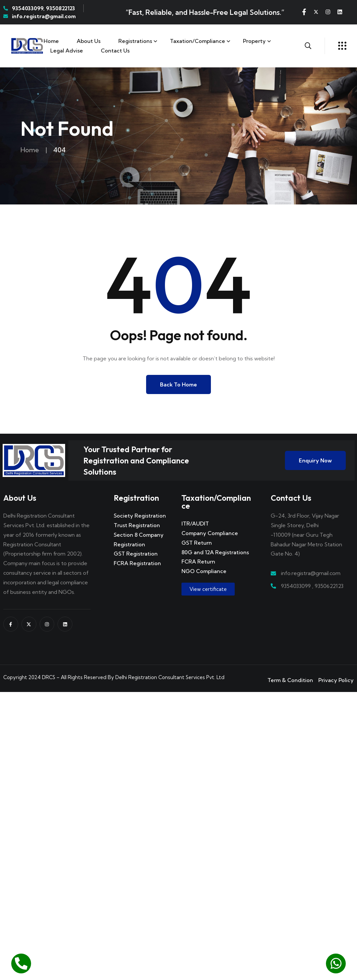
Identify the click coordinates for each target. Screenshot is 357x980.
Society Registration (140, 516)
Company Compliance (210, 533)
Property (254, 41)
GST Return (197, 543)
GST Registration (136, 554)
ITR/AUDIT (195, 524)
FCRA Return (198, 562)
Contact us (115, 51)
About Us (89, 41)
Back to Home (178, 384)
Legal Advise (67, 51)
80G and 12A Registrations (215, 552)
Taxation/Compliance (198, 41)
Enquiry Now (315, 460)
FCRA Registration (137, 563)
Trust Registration (137, 525)
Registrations (135, 41)
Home (51, 41)
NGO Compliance (204, 571)
